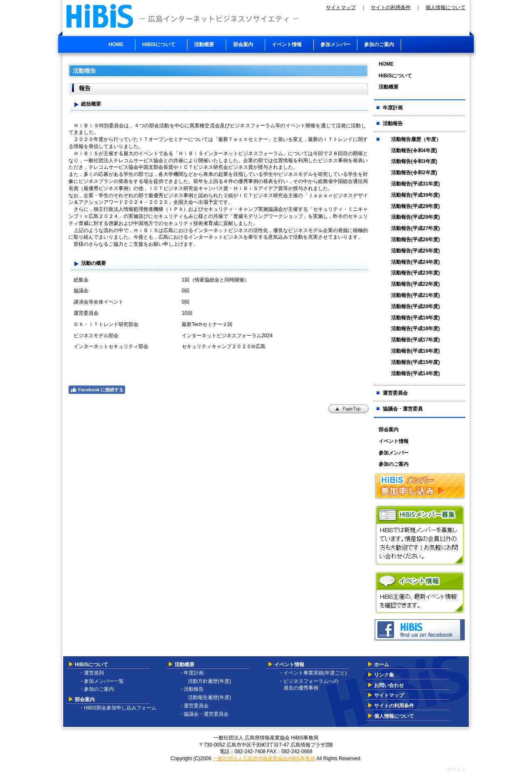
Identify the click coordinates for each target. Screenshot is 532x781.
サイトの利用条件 (391, 7)
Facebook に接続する (97, 390)
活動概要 (185, 665)
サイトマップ (341, 7)
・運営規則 (91, 673)
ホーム (382, 665)
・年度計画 (191, 673)
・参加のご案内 (96, 689)
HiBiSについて (91, 665)
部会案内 (85, 699)
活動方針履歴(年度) (207, 681)
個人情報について (446, 7)
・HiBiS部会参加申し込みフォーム (118, 708)
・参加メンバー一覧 (101, 681)
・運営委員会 (194, 706)
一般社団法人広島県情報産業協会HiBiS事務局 (264, 759)
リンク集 (384, 675)
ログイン (456, 769)
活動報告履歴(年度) (207, 697)
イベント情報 (289, 665)
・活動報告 (191, 689)
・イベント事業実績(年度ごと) (313, 673)
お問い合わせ (389, 685)
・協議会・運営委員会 (204, 714)
